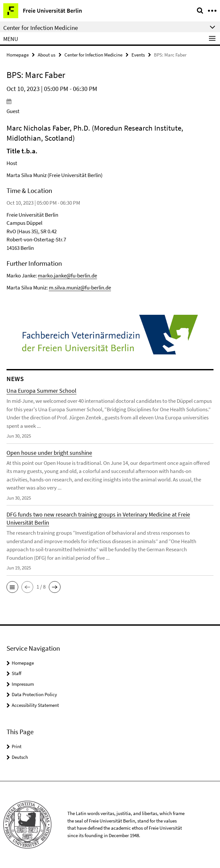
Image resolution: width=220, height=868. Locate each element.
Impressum (23, 684)
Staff (17, 673)
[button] (12, 587)
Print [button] (17, 746)
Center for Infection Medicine (93, 55)
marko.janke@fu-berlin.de (67, 275)
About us (47, 55)
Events (138, 55)
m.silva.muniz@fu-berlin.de (80, 287)
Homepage (18, 55)
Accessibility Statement (35, 705)
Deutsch (20, 757)
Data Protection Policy (34, 694)
